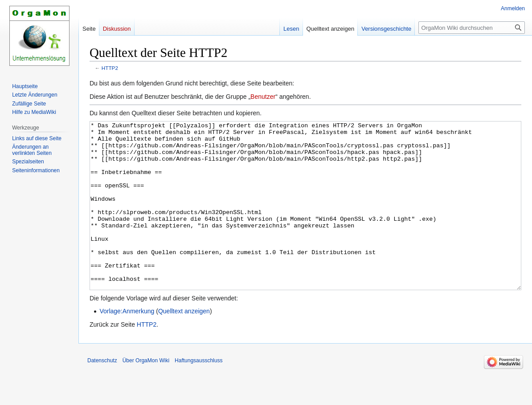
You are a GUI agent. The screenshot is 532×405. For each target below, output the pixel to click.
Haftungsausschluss (198, 394)
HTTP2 (110, 68)
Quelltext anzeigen (184, 344)
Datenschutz (102, 394)
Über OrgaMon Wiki (146, 394)
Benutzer (263, 97)
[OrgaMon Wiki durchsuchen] (472, 28)
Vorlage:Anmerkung (127, 344)
